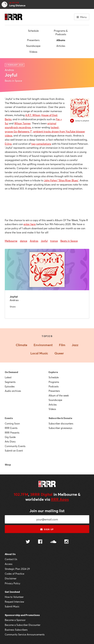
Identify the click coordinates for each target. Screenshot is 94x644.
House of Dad (49, 115)
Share (13, 307)
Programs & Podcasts (61, 32)
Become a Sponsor (15, 620)
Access (9, 564)
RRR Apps (60, 499)
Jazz (75, 345)
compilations (44, 144)
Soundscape (33, 46)
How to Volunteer (14, 597)
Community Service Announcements (25, 634)
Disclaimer (11, 578)
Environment (43, 345)
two (33, 144)
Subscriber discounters (61, 423)
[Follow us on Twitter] (28, 542)
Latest (8, 377)
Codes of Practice (14, 574)
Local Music (39, 353)
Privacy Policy (13, 583)
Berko (8, 119)
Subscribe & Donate (60, 418)
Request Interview (14, 602)
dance (24, 241)
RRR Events (11, 428)
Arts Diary (10, 441)
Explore (53, 372)
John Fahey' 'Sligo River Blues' (61, 180)
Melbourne (11, 241)
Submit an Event (14, 451)
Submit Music (12, 606)
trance (54, 241)
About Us (10, 554)
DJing (8, 144)
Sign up (47, 529)
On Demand (11, 372)
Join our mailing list (47, 511)
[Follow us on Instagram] (66, 542)
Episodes (10, 386)
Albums (61, 40)
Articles (61, 46)
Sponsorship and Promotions (22, 615)
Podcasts (54, 386)
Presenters (33, 40)
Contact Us (11, 559)
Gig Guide (10, 437)
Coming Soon (12, 423)
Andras (34, 241)
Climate (22, 345)
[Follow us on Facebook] (40, 542)
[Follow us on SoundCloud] (53, 542)
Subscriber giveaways (60, 428)
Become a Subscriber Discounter (23, 625)
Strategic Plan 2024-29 (17, 569)
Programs (54, 382)
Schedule (33, 31)
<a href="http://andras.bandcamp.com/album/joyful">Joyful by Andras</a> (47, 204)
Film (62, 345)
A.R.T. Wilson (33, 115)
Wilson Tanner (22, 123)
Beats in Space (69, 241)
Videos (33, 52)
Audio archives (13, 391)
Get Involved (12, 592)
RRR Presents (12, 433)
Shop (8, 465)
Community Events (15, 446)
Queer (59, 353)
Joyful (44, 241)
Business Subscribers (16, 630)
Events (9, 418)
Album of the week (59, 395)
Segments (10, 382)
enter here (30, 224)
